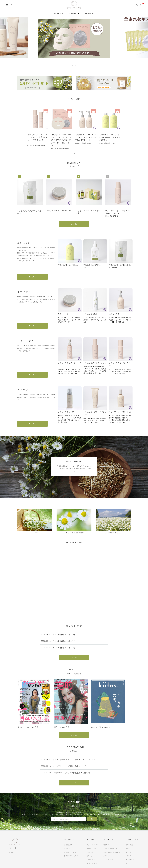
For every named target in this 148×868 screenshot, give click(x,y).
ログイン (67, 848)
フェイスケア (130, 852)
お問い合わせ (108, 856)
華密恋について (59, 13)
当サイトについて (92, 845)
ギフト (128, 863)
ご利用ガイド (91, 860)
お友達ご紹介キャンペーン (72, 856)
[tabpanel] (38, 127)
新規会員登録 (68, 845)
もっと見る (74, 224)
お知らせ (89, 856)
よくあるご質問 (89, 13)
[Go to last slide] (69, 65)
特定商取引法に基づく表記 (112, 852)
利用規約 (106, 845)
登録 (92, 819)
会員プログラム (74, 13)
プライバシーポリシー (110, 848)
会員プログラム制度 (70, 852)
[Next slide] (79, 65)
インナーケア (130, 860)
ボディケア (129, 848)
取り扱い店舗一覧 (92, 863)
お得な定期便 (91, 852)
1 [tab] (74, 154)
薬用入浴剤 (129, 845)
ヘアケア (129, 856)
